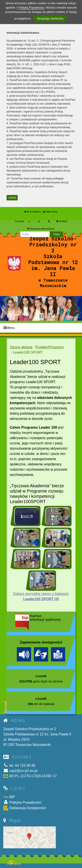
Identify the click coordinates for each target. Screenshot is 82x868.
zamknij (12, 198)
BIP (9, 797)
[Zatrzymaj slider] (41, 316)
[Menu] (41, 328)
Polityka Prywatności (22, 802)
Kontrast (62, 221)
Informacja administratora (41, 229)
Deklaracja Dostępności (25, 808)
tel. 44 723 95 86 (19, 765)
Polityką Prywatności (31, 8)
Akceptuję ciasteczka (50, 18)
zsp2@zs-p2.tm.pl (20, 771)
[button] (5, 308)
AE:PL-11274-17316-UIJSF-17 (30, 776)
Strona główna (33, 212)
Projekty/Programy (50, 347)
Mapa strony (50, 212)
